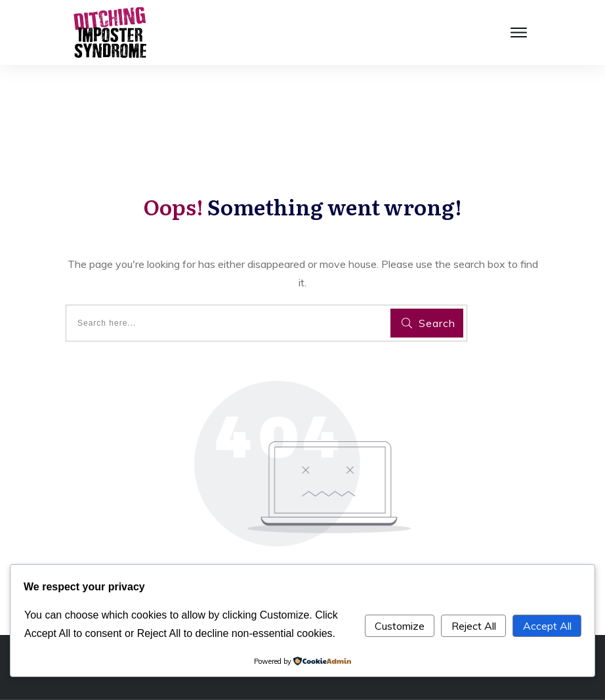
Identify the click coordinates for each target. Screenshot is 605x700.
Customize (400, 626)
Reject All (474, 626)
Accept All (547, 626)
